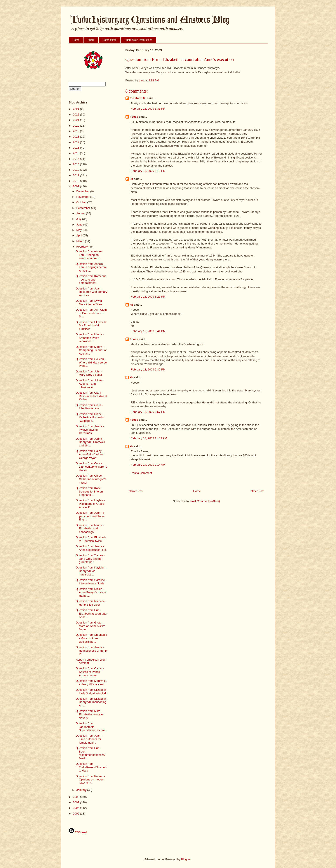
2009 (77, 186)
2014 (77, 159)
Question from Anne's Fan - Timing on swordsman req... (89, 255)
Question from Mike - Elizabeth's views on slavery (90, 714)
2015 (77, 153)
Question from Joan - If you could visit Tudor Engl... (90, 516)
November (83, 197)
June (80, 225)
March (81, 241)
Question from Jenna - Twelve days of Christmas (90, 430)
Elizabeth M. (138, 98)
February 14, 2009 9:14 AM (148, 465)
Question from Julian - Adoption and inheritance (90, 384)
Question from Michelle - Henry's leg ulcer (91, 603)
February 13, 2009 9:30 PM (148, 369)
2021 (77, 120)
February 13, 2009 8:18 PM (148, 171)
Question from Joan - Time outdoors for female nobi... (89, 739)
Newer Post (136, 491)
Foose (134, 117)
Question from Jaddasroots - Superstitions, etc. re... (91, 727)
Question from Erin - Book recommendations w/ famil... (90, 753)
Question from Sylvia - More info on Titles (90, 302)
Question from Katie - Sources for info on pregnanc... (89, 491)
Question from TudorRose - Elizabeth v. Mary (91, 767)
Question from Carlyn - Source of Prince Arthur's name (90, 672)
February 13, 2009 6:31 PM (148, 109)
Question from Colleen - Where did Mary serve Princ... (91, 362)
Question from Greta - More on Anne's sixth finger (90, 626)
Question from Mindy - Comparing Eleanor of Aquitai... (91, 350)
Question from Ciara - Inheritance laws (89, 407)
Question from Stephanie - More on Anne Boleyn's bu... (91, 638)
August (81, 213)
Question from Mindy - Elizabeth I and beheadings (90, 529)
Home (76, 40)
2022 (77, 115)
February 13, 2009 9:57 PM (148, 412)
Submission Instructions (138, 40)
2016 (77, 148)
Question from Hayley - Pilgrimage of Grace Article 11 (90, 504)
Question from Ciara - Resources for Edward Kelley (91, 396)
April (80, 235)
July (79, 219)
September (84, 208)
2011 (77, 175)
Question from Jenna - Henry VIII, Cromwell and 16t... (90, 442)
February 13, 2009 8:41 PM (148, 331)
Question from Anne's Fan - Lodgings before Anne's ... (91, 267)
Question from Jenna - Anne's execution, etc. (91, 548)
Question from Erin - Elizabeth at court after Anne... (91, 613)
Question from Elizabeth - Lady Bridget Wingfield (92, 691)
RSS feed (78, 832)
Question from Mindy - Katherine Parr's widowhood (90, 338)
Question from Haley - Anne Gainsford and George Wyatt (90, 454)
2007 (77, 802)
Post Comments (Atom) (205, 501)
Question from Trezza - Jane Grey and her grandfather (90, 559)
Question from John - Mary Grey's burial (89, 373)
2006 (77, 808)
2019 (77, 131)
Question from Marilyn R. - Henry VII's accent (91, 683)
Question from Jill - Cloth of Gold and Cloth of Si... (91, 313)
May (79, 230)
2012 (77, 170)
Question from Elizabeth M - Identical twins (91, 539)
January (82, 790)
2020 (77, 126)
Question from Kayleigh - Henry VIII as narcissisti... (91, 571)
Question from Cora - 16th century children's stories (91, 467)
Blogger (186, 859)
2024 (77, 109)
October (82, 202)
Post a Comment (142, 473)
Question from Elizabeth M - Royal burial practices (91, 325)
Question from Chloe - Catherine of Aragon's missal (91, 479)
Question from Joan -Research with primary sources (91, 292)
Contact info (110, 40)
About (91, 40)
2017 (77, 142)
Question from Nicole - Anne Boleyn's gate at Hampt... (91, 592)
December (83, 191)
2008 (77, 797)
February (82, 247)
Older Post (257, 491)
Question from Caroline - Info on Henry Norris (91, 582)
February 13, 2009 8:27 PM (148, 297)
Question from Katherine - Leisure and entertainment (91, 279)
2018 (77, 137)
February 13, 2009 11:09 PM (149, 438)
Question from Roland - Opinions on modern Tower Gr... (90, 780)
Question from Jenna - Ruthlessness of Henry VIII (92, 651)
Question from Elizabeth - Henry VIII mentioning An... (92, 702)
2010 (77, 181)
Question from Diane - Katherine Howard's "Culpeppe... (90, 417)
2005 (77, 814)
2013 (77, 164)
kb (131, 179)
